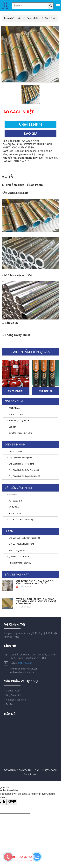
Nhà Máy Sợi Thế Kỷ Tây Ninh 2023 (23, 538)
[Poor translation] (12, 802)
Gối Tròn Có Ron (15, 414)
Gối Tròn (11, 427)
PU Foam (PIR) (16, 391)
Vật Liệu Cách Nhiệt (28, 18)
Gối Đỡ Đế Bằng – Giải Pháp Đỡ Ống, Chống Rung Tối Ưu (35, 582)
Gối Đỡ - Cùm (12, 691)
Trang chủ (9, 18)
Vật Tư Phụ (46, 391)
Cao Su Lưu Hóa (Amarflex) (20, 519)
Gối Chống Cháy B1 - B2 (18, 420)
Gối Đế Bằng (13, 408)
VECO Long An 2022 (17, 550)
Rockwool (12, 495)
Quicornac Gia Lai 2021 (18, 557)
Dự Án (8, 704)
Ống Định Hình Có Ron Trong (20, 464)
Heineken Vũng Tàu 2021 (19, 563)
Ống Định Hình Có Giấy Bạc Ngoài (23, 470)
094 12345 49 (25, 663)
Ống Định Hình (13, 695)
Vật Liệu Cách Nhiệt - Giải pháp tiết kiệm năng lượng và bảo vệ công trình (36, 601)
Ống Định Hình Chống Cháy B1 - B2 (23, 476)
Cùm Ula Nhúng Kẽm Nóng (19, 433)
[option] (30, 54)
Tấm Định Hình (14, 451)
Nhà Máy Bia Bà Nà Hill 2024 (20, 544)
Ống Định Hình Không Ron (19, 458)
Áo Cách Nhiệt (14, 513)
